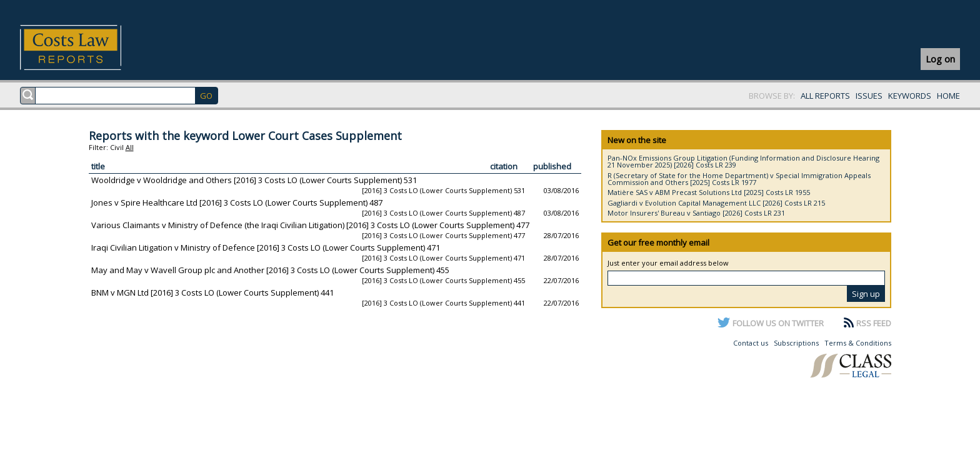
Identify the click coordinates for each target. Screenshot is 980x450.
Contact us (751, 343)
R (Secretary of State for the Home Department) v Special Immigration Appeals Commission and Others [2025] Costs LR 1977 (739, 179)
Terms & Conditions (858, 343)
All (130, 147)
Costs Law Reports (85, 47)
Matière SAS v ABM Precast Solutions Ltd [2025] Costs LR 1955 (709, 192)
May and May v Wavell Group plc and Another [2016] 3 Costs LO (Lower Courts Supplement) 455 (270, 270)
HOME (948, 96)
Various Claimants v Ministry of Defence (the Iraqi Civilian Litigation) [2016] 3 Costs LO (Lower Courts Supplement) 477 (310, 225)
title (98, 166)
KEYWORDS (910, 96)
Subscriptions (796, 343)
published (552, 166)
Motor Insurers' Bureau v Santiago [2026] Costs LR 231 (696, 213)
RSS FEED (874, 323)
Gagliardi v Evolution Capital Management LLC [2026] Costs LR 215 (716, 203)
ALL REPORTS (825, 96)
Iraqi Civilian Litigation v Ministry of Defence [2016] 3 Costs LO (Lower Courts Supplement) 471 (266, 247)
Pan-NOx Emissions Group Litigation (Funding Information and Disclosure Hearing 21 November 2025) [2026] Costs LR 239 (743, 161)
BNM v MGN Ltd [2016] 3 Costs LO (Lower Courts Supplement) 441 (212, 292)
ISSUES (869, 96)
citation (504, 166)
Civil (117, 147)
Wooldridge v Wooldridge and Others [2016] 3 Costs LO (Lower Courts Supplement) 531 (254, 180)
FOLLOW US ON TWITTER (778, 323)
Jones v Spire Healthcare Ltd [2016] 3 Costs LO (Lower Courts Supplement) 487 (237, 202)
